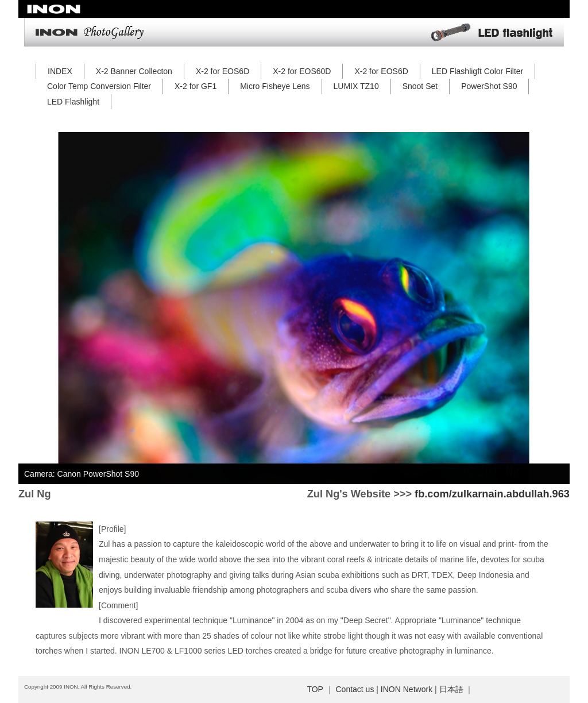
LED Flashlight (73, 102)
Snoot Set (420, 86)
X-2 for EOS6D (223, 71)
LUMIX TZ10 (356, 86)
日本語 (451, 689)
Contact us (355, 689)
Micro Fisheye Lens (275, 86)
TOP (315, 689)
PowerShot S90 (489, 86)
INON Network (407, 689)
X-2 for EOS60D (302, 71)
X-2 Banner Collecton (134, 71)
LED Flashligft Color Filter (478, 71)
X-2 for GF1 (196, 86)
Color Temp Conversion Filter (99, 86)
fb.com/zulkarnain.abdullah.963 (492, 494)
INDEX (60, 71)
